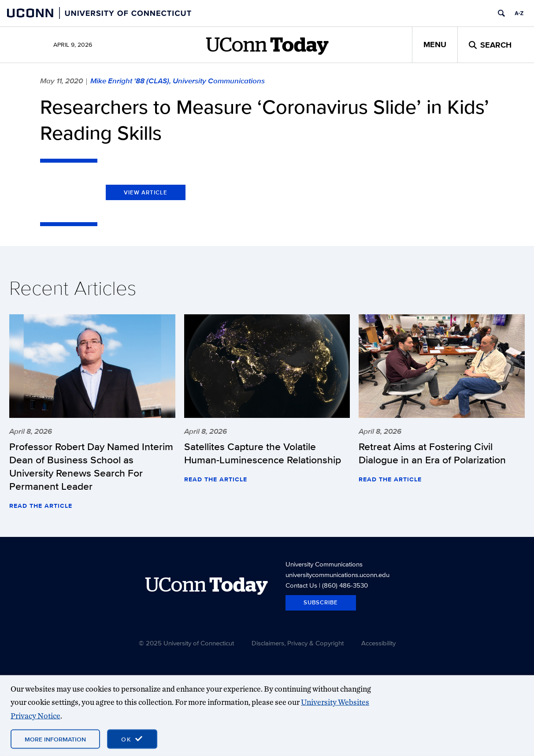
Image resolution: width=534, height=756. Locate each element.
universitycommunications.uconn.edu (337, 575)
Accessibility (378, 643)
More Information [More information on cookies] (55, 739)
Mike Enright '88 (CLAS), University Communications (178, 81)
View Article (146, 192)
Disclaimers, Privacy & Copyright (298, 643)
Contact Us (301, 585)
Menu (435, 45)
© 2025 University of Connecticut (186, 643)
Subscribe (321, 602)
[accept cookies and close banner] (132, 739)
